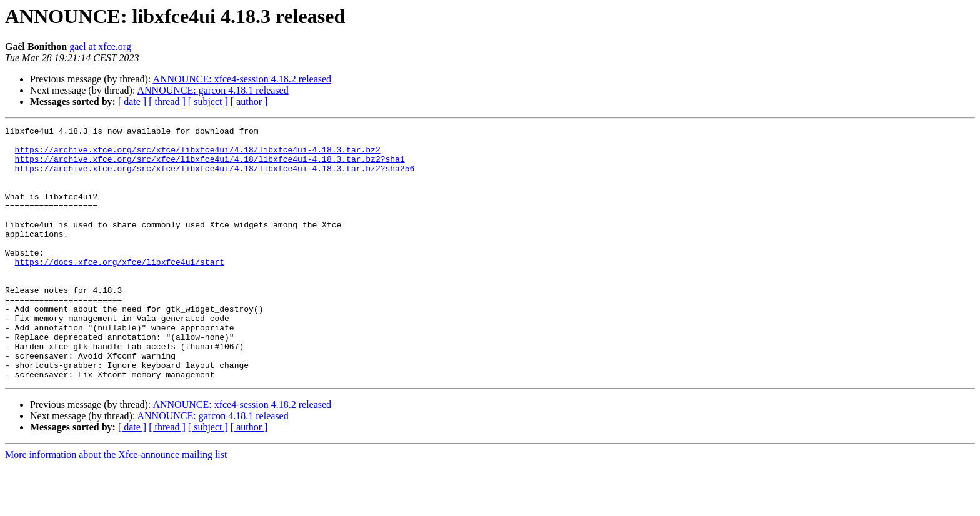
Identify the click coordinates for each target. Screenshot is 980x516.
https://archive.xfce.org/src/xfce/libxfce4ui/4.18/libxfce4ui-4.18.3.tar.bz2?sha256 (215, 177)
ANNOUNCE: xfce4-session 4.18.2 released (242, 79)
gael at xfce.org (100, 47)
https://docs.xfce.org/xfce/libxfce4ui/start (120, 290)
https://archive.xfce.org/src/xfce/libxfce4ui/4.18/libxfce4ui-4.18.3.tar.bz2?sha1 (210, 166)
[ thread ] (167, 102)
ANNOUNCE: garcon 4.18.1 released (213, 90)
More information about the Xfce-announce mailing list (116, 505)
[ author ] (249, 102)
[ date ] (132, 102)
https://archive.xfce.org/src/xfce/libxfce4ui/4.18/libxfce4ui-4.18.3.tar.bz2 (198, 155)
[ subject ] (208, 102)
